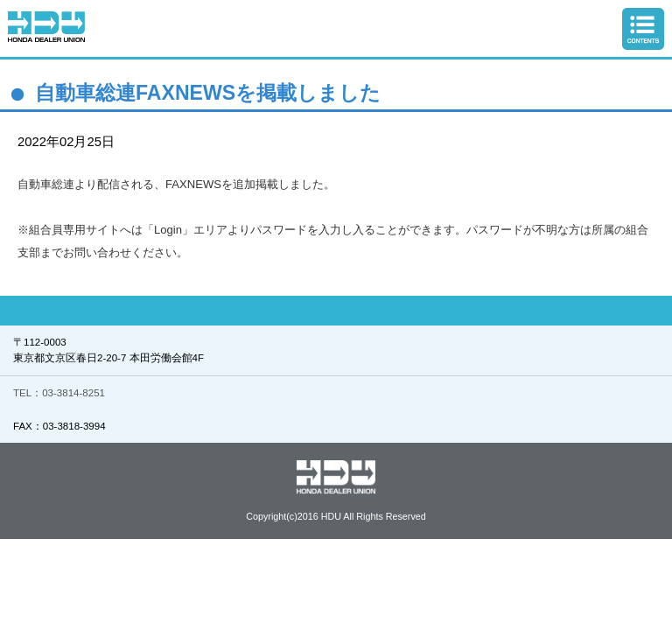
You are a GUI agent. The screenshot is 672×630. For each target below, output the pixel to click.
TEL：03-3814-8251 (59, 393)
